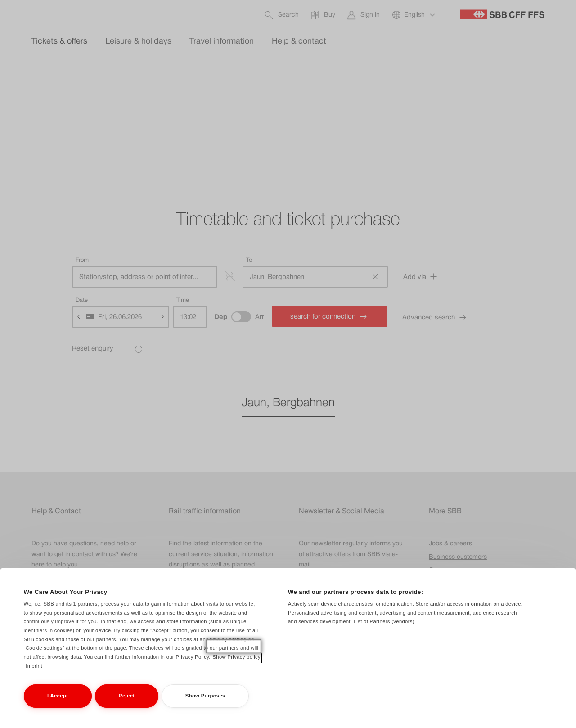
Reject (127, 706)
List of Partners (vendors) (384, 632)
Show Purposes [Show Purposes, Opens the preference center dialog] (205, 706)
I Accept (58, 706)
